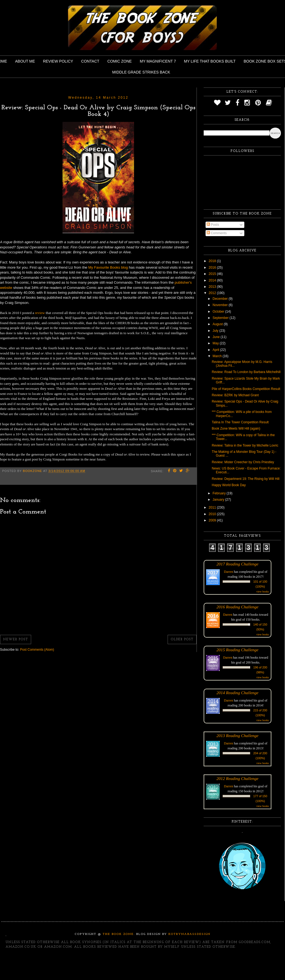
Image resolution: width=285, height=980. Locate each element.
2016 (213, 268)
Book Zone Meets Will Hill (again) (236, 429)
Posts (213, 225)
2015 (213, 274)
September (221, 318)
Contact (90, 61)
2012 (213, 293)
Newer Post (16, 639)
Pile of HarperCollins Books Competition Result (246, 389)
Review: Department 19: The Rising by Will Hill (246, 479)
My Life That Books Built (210, 61)
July (216, 331)
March (218, 356)
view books (263, 592)
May (216, 343)
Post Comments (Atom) (37, 650)
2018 (213, 261)
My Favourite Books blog (108, 267)
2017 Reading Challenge (238, 564)
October (219, 312)
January (219, 500)
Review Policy (58, 61)
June (217, 337)
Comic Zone (119, 61)
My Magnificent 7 (158, 61)
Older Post (182, 639)
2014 (213, 280)
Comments (217, 233)
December (221, 299)
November (221, 305)
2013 (213, 287)
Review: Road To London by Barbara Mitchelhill (246, 372)
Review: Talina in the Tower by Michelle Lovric (245, 445)
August (218, 324)
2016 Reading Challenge (238, 607)
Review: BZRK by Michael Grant (235, 395)
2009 (213, 520)
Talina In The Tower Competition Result (240, 422)
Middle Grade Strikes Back (141, 72)
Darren (228, 572)
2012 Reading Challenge (238, 778)
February (220, 493)
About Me (25, 61)
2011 (213, 507)
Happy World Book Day (229, 485)
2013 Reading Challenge (238, 736)
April (216, 350)
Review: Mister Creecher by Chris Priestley (243, 462)
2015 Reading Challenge (238, 650)
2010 (213, 514)
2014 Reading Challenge (238, 693)
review (40, 313)
